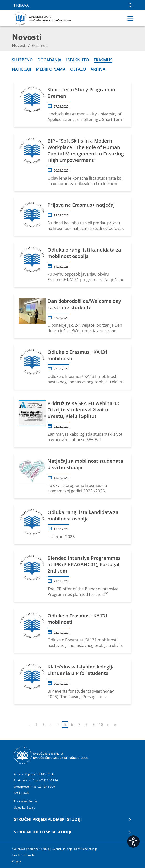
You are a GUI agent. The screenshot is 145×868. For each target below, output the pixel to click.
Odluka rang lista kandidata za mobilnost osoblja (83, 515)
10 (101, 724)
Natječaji (21, 69)
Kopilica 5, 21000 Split (39, 774)
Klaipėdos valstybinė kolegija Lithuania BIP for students (81, 670)
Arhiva (98, 69)
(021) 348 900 (46, 787)
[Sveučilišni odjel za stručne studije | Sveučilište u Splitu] (43, 18)
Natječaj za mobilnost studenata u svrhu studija (85, 464)
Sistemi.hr (28, 855)
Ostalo (78, 69)
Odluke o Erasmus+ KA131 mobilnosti (78, 355)
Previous (29, 724)
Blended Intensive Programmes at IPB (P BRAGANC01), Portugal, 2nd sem (84, 564)
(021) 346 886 (49, 780)
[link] (131, 5)
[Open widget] (133, 842)
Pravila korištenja (25, 801)
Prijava (21, 5)
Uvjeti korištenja (25, 808)
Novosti (19, 45)
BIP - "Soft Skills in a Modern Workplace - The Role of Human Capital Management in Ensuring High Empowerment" (86, 150)
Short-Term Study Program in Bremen (81, 93)
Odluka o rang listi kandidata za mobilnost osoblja (84, 253)
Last (115, 724)
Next (108, 724)
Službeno (22, 60)
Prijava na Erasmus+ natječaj (81, 205)
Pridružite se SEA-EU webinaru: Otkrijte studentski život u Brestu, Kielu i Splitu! (83, 410)
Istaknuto (78, 60)
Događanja (49, 60)
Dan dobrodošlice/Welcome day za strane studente (84, 304)
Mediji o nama (51, 69)
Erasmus (103, 60)
